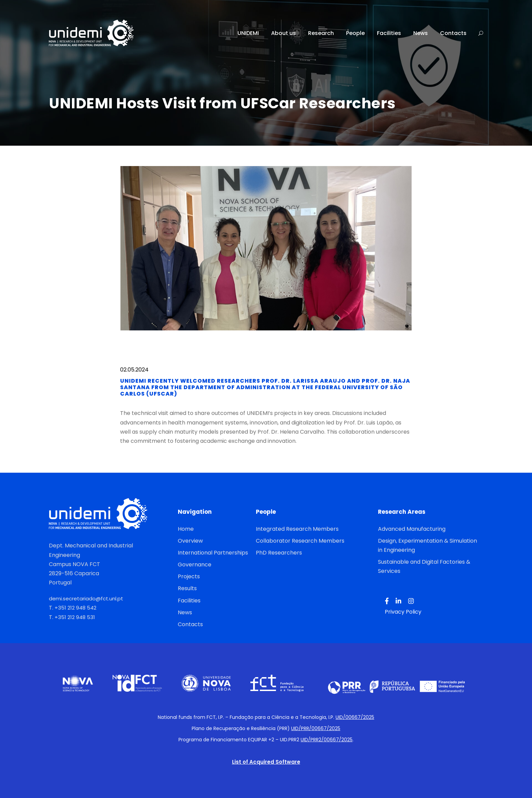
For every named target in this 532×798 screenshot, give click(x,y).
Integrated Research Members (297, 529)
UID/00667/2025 (355, 717)
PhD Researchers (279, 553)
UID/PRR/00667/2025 (316, 728)
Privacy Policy (403, 612)
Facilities (389, 33)
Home (186, 529)
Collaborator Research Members (300, 541)
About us (283, 33)
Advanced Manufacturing (412, 529)
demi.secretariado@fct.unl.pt (86, 598)
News (421, 33)
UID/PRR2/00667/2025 (327, 740)
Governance (195, 565)
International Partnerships (213, 553)
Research (321, 33)
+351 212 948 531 (75, 617)
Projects (189, 576)
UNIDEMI (248, 33)
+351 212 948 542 (75, 608)
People (355, 33)
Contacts (453, 33)
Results (187, 588)
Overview (190, 541)
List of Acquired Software (266, 762)
